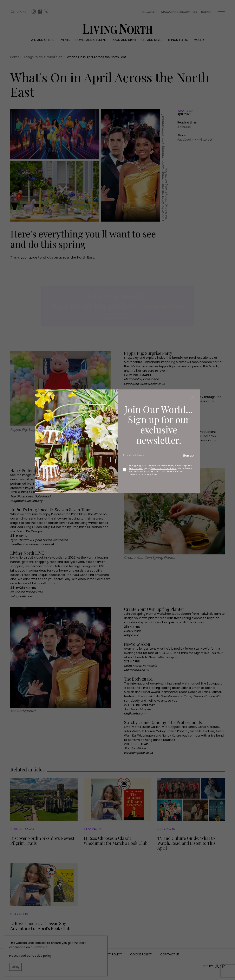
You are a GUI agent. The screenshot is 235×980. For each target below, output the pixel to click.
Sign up (188, 456)
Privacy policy (137, 468)
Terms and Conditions (164, 468)
